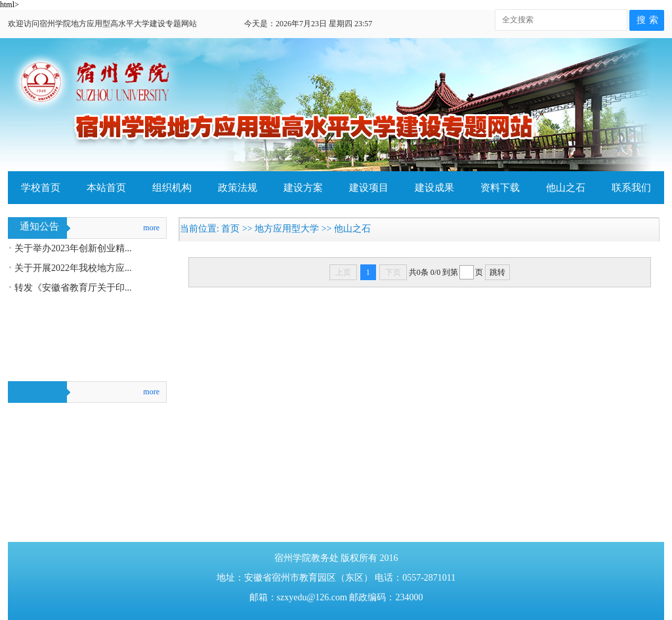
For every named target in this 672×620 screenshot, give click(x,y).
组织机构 (172, 188)
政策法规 (238, 188)
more (151, 228)
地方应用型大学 (287, 229)
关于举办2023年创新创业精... (73, 248)
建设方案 (303, 188)
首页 (230, 229)
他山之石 (566, 188)
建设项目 (369, 188)
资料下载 (500, 188)
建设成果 (434, 188)
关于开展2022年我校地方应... (73, 268)
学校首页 (41, 188)
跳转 (497, 272)
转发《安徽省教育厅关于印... (73, 288)
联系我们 (631, 188)
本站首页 (106, 188)
